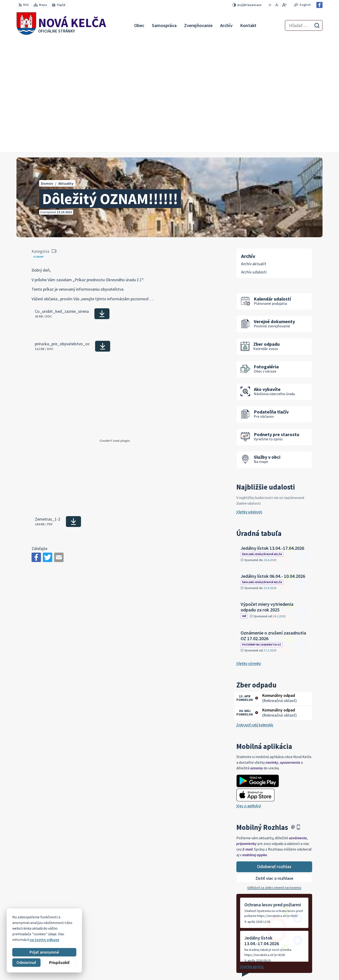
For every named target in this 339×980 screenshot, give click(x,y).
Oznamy (38, 143)
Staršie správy (252, 853)
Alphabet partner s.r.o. (78, 919)
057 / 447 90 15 (288, 958)
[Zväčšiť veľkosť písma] (284, 5)
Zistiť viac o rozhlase (274, 765)
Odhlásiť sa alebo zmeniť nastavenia (274, 774)
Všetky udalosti (249, 398)
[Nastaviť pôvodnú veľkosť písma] (277, 5)
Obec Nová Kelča (56, 924)
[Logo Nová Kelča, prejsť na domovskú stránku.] (61, 25)
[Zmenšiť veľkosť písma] (270, 5)
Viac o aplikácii (249, 692)
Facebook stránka (292, 970)
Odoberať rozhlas (274, 753)
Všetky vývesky (249, 550)
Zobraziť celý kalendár (255, 611)
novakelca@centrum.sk (297, 964)
